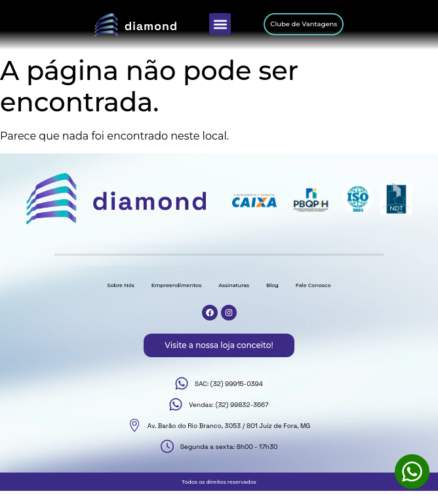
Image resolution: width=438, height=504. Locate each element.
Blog (272, 285)
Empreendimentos (176, 285)
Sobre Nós (120, 285)
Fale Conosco (313, 285)
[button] (220, 24)
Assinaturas (234, 285)
